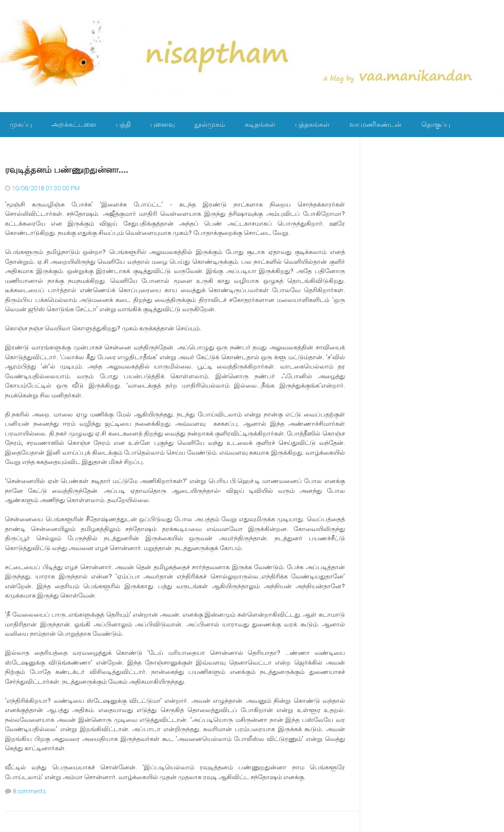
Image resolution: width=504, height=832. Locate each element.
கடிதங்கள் (260, 124)
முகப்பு (21, 124)
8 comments (29, 791)
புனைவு (162, 124)
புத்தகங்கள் (312, 124)
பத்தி (123, 124)
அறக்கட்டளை (74, 124)
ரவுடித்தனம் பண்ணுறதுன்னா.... (67, 170)
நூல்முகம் (210, 124)
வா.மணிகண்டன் (376, 124)
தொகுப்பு (436, 124)
